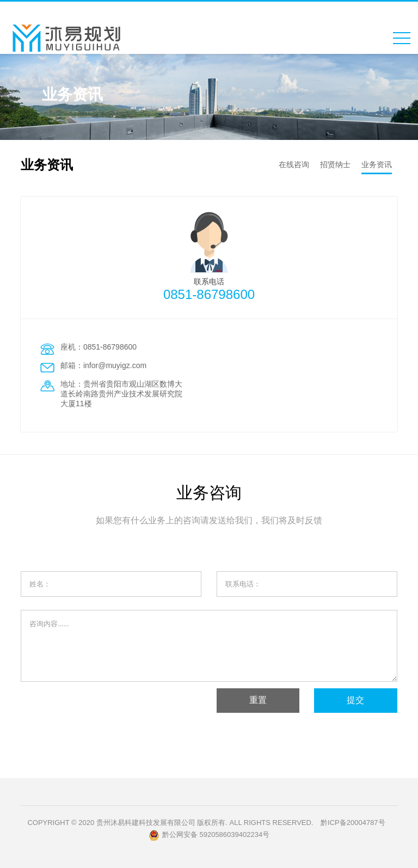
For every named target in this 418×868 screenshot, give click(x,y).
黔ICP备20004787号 (353, 823)
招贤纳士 (335, 164)
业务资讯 (377, 164)
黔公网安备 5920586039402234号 (209, 835)
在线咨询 (294, 164)
